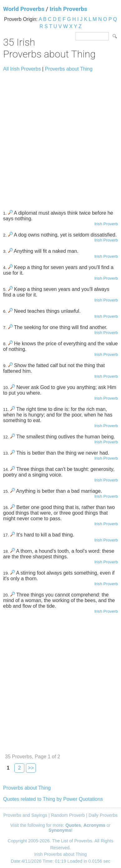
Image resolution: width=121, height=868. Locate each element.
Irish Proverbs (68, 9)
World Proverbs (24, 9)
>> (31, 768)
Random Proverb (68, 815)
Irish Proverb (106, 224)
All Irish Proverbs (22, 69)
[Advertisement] (60, 138)
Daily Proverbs (103, 815)
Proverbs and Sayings (25, 815)
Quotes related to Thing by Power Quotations (53, 799)
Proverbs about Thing (69, 69)
